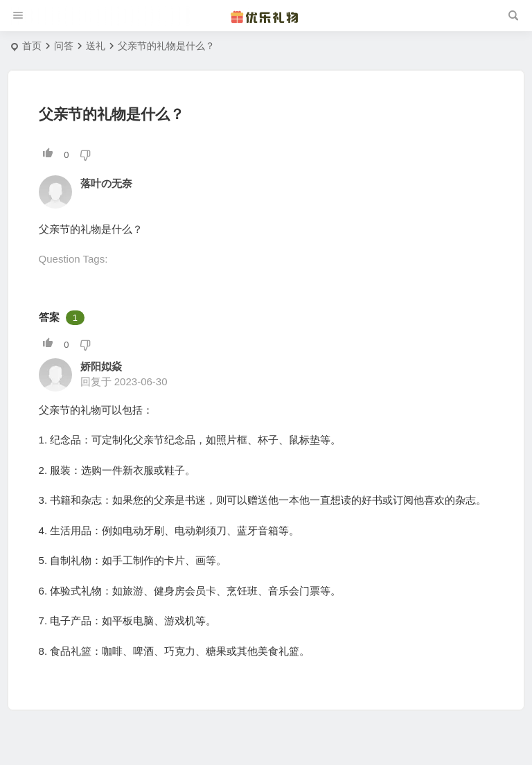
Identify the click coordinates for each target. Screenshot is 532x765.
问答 (64, 46)
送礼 (96, 46)
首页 (32, 46)
